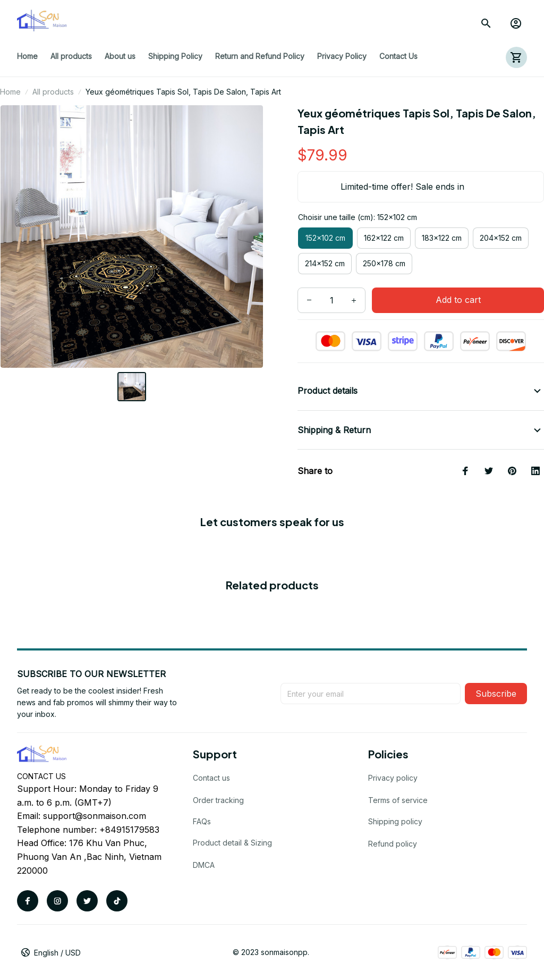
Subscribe (496, 694)
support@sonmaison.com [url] (95, 816)
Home (10, 92)
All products (53, 92)
